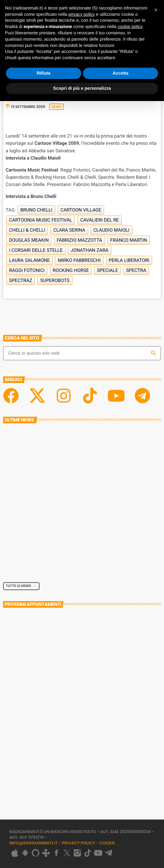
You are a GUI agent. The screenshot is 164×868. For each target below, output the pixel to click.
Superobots (55, 280)
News (56, 107)
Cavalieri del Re (100, 220)
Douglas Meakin (29, 240)
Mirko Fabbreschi (79, 260)
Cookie (107, 843)
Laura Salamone (29, 260)
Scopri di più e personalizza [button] (82, 88)
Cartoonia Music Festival (41, 220)
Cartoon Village (81, 210)
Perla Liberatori (129, 260)
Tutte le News (21, 586)
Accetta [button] (121, 73)
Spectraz (21, 280)
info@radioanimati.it (34, 843)
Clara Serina (69, 230)
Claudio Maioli (111, 230)
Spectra (136, 270)
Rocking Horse (71, 270)
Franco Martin (129, 240)
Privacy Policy (79, 843)
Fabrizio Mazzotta (79, 240)
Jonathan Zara (89, 250)
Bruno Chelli (36, 210)
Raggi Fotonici (27, 270)
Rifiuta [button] (44, 73)
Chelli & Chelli (27, 230)
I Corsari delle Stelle (36, 250)
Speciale (107, 270)
